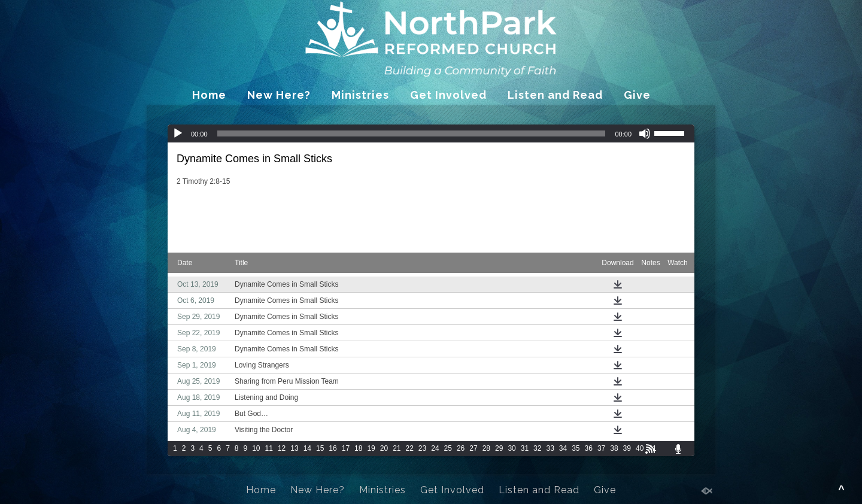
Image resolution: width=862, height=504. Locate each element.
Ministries (360, 95)
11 (269, 448)
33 (550, 448)
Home (209, 95)
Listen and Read (555, 95)
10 (256, 448)
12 (282, 448)
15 (320, 448)
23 (422, 448)
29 (499, 448)
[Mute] (645, 133)
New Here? (279, 95)
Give (637, 95)
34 (563, 448)
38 (614, 448)
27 (473, 448)
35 (576, 448)
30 (512, 448)
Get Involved (448, 95)
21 (397, 448)
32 (537, 448)
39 (627, 448)
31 (525, 448)
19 (371, 448)
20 (384, 448)
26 (461, 448)
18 (358, 448)
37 (601, 448)
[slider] (412, 133)
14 (307, 448)
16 (333, 448)
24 (435, 448)
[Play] (178, 133)
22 (410, 448)
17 (346, 448)
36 (589, 448)
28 (486, 448)
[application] (431, 133)
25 (448, 448)
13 (294, 448)
